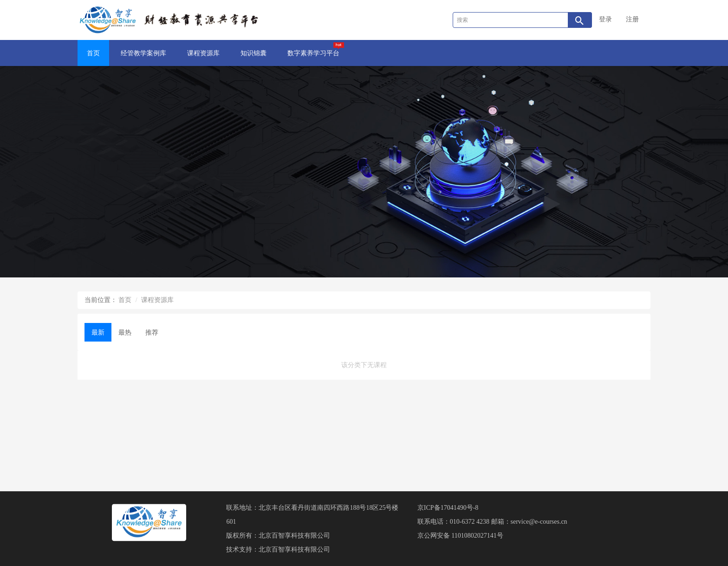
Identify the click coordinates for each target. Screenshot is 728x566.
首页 (93, 53)
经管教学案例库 (143, 53)
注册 (632, 19)
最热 (125, 332)
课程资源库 (203, 53)
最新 (98, 332)
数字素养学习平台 (316, 49)
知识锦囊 (253, 53)
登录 (605, 19)
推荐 (152, 332)
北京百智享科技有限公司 (294, 536)
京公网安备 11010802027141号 (460, 536)
